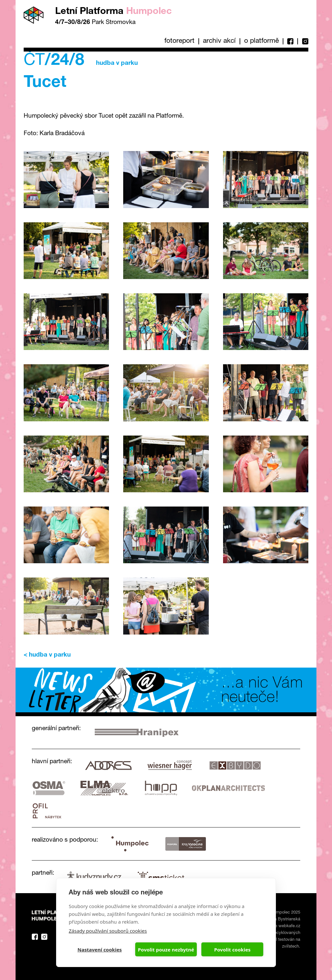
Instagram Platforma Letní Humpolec (44, 937)
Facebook (290, 41)
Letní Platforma (113, 12)
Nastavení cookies (100, 950)
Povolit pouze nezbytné (166, 950)
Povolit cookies (232, 950)
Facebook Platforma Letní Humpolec (35, 937)
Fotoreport (179, 41)
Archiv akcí (219, 41)
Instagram (303, 41)
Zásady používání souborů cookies (108, 931)
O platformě (261, 41)
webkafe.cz (289, 926)
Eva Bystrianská (285, 920)
